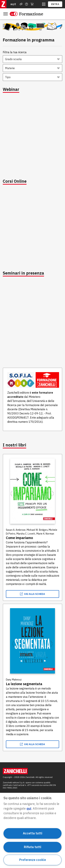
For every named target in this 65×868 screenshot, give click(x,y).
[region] (32, 830)
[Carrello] (32, 4)
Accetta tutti (33, 833)
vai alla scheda (32, 594)
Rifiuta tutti (33, 847)
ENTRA (55, 4)
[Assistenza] (21, 4)
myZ (13, 4)
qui (29, 808)
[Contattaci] (27, 4)
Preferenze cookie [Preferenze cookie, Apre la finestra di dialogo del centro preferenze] (33, 860)
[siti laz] (44, 4)
